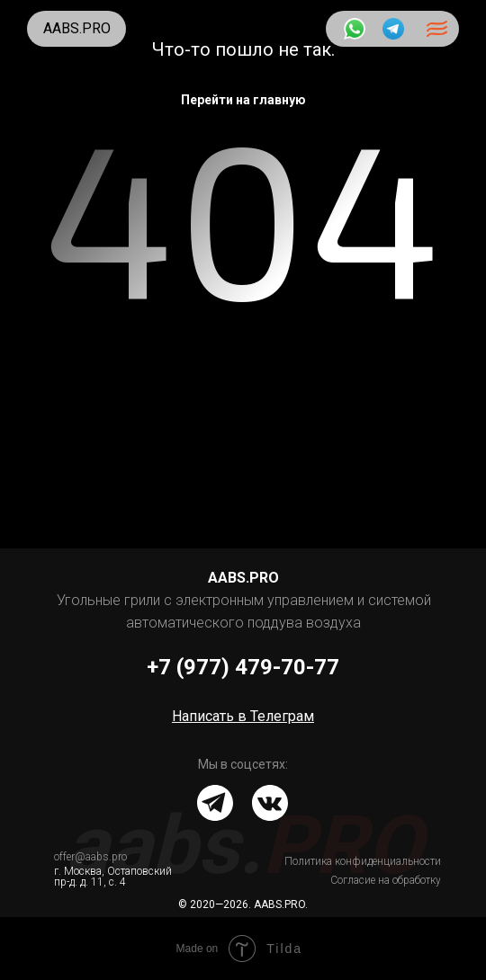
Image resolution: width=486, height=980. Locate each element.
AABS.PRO (77, 28)
